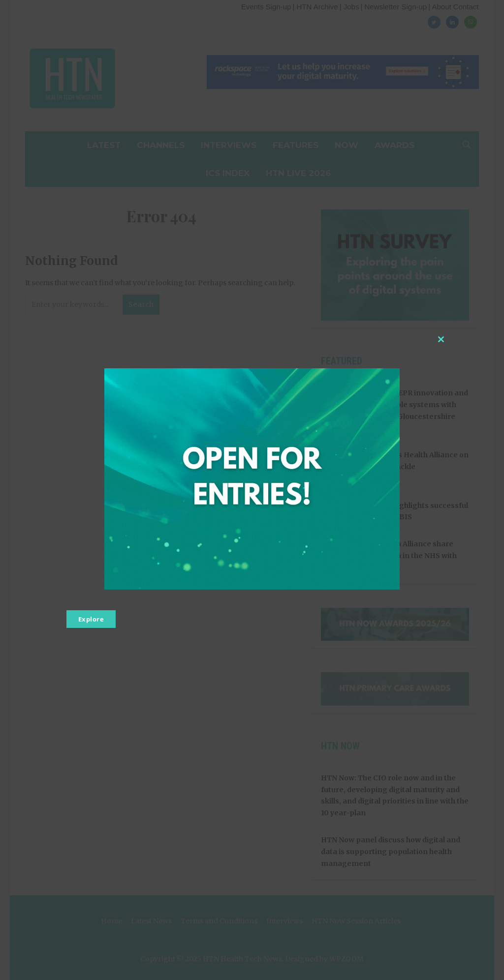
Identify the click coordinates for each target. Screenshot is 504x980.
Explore (91, 619)
